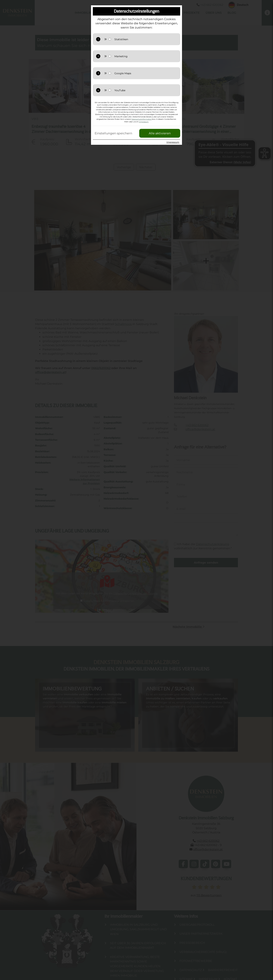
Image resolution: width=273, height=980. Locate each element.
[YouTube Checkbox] (110, 90)
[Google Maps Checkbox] (110, 73)
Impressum (144, 122)
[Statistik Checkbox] (110, 39)
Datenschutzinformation (142, 119)
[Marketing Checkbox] (110, 56)
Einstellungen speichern (113, 133)
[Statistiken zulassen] (145, 39)
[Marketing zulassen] (145, 56)
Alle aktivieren (160, 133)
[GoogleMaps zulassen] (145, 73)
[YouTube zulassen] (145, 90)
